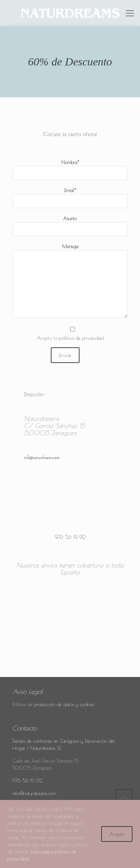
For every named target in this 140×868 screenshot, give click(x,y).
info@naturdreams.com (34, 793)
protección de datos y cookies (64, 704)
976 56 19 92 (27, 781)
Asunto (70, 226)
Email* (70, 198)
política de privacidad (81, 338)
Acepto (117, 834)
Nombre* (70, 170)
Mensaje (70, 281)
